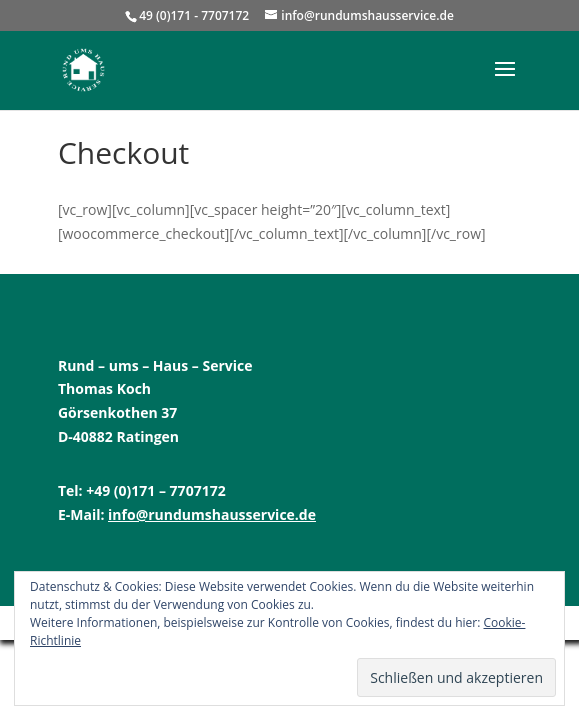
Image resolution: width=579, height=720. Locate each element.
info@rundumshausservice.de (212, 514)
